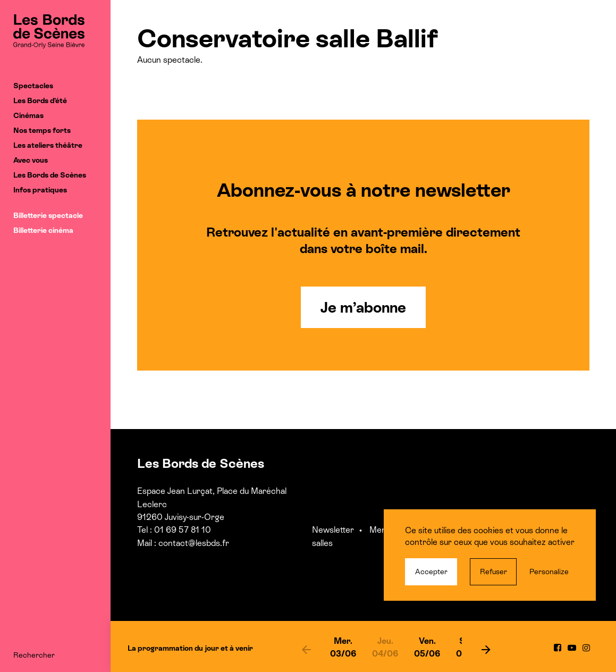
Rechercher (34, 655)
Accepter (431, 572)
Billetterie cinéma (43, 230)
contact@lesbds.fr (194, 543)
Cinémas (28, 115)
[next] (486, 649)
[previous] (306, 649)
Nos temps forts (42, 130)
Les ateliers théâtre (48, 145)
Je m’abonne (363, 307)
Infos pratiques (40, 190)
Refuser (493, 572)
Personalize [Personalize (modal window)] (549, 572)
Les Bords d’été (40, 100)
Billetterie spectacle (48, 215)
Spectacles (33, 86)
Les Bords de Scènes (50, 175)
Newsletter (333, 530)
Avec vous (31, 160)
